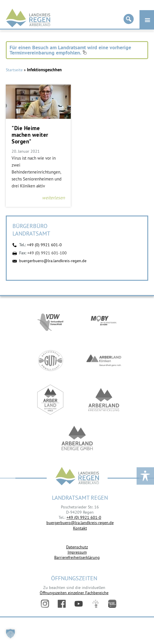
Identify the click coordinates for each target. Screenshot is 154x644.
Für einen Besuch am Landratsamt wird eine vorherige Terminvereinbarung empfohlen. (70, 50)
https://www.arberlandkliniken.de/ (104, 361)
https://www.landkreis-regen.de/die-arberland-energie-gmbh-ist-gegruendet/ (77, 439)
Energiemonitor (112, 604)
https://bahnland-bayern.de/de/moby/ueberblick (104, 321)
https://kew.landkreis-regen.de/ (104, 400)
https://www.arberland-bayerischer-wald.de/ (50, 400)
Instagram (45, 604)
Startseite (14, 70)
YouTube (79, 604)
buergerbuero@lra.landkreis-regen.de (53, 261)
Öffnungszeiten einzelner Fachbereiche (74, 593)
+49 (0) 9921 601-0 (44, 245)
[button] (10, 634)
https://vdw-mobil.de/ (50, 321)
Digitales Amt (95, 604)
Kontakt (80, 528)
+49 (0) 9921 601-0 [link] (84, 517)
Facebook (62, 604)
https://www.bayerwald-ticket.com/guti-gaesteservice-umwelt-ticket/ (50, 361)
